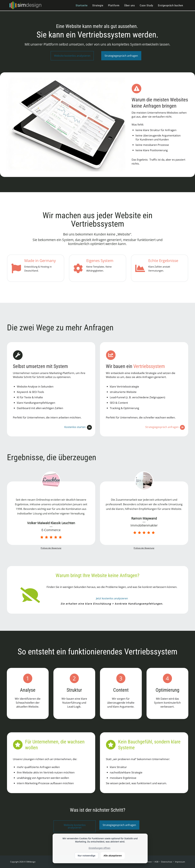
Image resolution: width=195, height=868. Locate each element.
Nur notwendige (87, 856)
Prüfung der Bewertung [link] (51, 548)
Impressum (180, 862)
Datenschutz (167, 862)
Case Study (146, 5)
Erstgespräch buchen (171, 5)
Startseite (82, 5)
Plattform (114, 5)
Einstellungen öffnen (99, 848)
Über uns (130, 5)
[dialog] (100, 848)
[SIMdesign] (25, 5)
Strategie (98, 5)
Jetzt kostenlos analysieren (112, 598)
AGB (156, 862)
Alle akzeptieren (113, 856)
